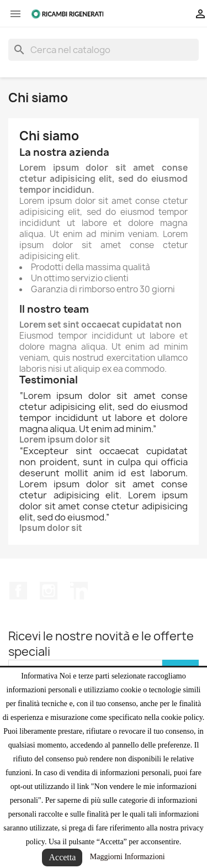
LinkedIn (79, 591)
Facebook (18, 591)
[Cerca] (104, 50)
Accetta (62, 857)
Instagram (49, 591)
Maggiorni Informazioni (128, 857)
